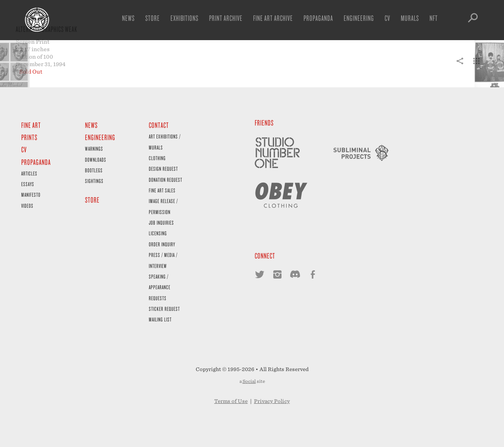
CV (387, 18)
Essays (28, 184)
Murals (410, 18)
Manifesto (31, 195)
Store (153, 18)
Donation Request (166, 180)
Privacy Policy (272, 401)
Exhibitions (184, 18)
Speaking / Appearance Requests (160, 287)
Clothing (157, 158)
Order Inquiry (162, 244)
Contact (159, 125)
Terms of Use (231, 401)
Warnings (94, 149)
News (128, 18)
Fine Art (31, 125)
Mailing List (160, 319)
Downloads (96, 160)
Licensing (158, 233)
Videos (27, 206)
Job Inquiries (161, 223)
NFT (434, 18)
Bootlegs (94, 170)
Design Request (163, 169)
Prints (29, 137)
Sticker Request (164, 309)
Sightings (94, 181)
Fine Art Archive (273, 18)
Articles (29, 173)
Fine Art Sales (162, 190)
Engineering (359, 18)
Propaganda (318, 18)
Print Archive (226, 18)
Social (249, 381)
